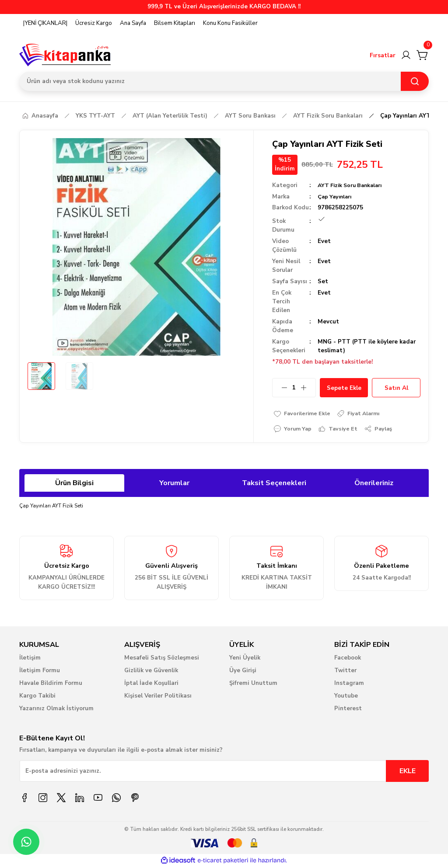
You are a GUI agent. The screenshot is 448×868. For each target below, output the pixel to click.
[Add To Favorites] (303, 414)
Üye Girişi (243, 672)
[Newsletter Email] (224, 772)
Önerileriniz (374, 484)
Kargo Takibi (37, 697)
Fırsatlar (383, 55)
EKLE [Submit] (408, 772)
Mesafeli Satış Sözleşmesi (162, 659)
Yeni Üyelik (245, 659)
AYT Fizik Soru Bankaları (352, 185)
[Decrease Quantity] (280, 388)
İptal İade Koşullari (151, 684)
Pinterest (348, 710)
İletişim (30, 659)
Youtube (346, 697)
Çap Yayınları (336, 197)
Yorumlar (174, 484)
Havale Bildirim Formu (51, 684)
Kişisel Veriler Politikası (158, 697)
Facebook (348, 659)
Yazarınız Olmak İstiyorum (56, 710)
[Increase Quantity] (308, 388)
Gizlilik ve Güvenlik (151, 672)
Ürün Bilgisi (74, 484)
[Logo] (65, 55)
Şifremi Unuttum (253, 684)
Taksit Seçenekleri (274, 484)
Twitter (345, 672)
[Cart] (423, 55)
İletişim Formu (40, 672)
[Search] (224, 81)
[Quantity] (294, 388)
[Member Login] (406, 55)
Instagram (349, 684)
